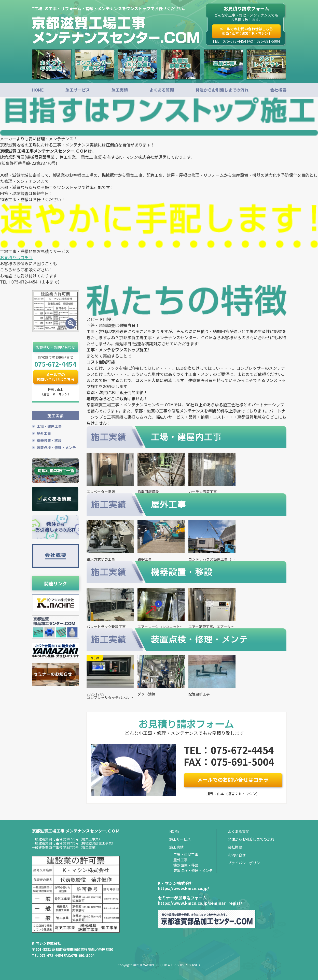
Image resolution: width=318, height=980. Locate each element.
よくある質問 (162, 90)
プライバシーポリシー (246, 863)
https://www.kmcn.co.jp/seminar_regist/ (200, 903)
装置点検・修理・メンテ (56, 447)
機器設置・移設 (49, 440)
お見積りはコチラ (16, 257)
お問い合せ (237, 855)
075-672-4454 (55, 364)
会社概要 (278, 90)
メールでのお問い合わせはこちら (246, 31)
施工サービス (78, 90)
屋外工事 (44, 433)
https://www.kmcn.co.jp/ (183, 888)
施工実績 (120, 90)
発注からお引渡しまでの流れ (222, 90)
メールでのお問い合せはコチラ (233, 779)
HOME (38, 90)
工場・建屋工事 (49, 425)
